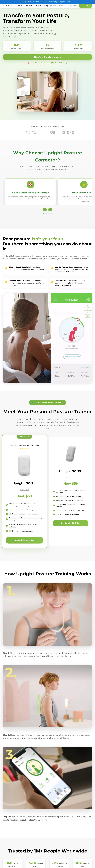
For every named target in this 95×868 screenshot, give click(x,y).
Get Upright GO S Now (71, 523)
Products (20, 6)
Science (29, 6)
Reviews (38, 6)
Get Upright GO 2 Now (24, 540)
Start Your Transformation (47, 57)
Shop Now (86, 6)
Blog (46, 6)
